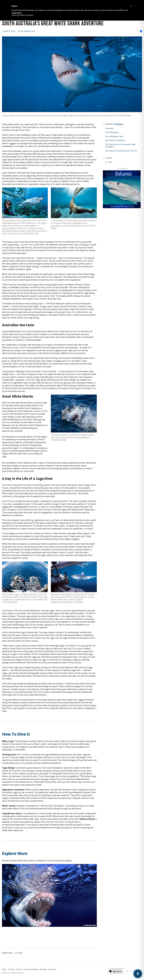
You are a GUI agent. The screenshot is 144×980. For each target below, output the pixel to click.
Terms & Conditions (31, 969)
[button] (131, 6)
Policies (19, 969)
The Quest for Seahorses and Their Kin (121, 151)
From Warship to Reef (114, 136)
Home (4, 969)
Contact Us (52, 969)
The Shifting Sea (112, 132)
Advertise (43, 969)
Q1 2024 (109, 162)
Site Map (11, 969)
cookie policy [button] (17, 13)
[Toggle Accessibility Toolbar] (138, 974)
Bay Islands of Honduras (115, 140)
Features (119, 124)
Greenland (109, 128)
